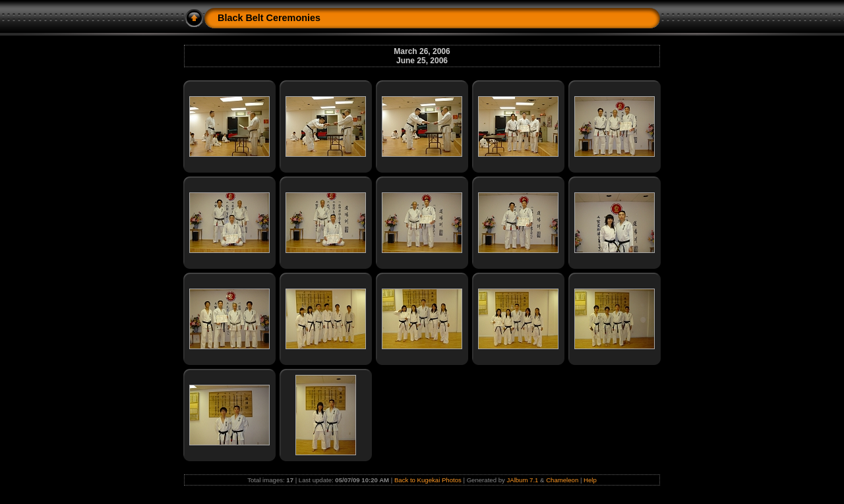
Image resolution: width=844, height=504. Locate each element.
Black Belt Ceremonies (269, 18)
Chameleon (562, 480)
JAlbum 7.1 (522, 480)
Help (590, 480)
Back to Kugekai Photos (428, 480)
